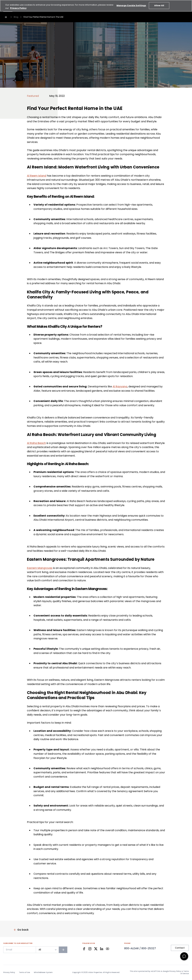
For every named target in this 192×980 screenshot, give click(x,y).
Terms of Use (24, 972)
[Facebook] (84, 949)
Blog (16, 17)
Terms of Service (185, 972)
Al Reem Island (37, 176)
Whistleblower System (43, 972)
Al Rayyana (120, 386)
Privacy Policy (9, 972)
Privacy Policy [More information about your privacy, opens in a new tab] (18, 5)
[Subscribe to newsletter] (63, 950)
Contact (180, 948)
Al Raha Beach (36, 443)
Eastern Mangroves (40, 568)
